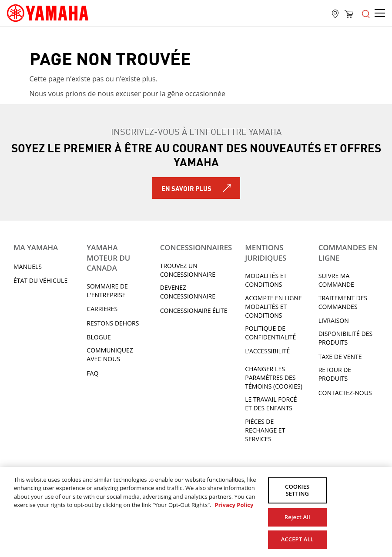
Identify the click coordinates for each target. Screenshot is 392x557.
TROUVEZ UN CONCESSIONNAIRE (188, 270)
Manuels (28, 267)
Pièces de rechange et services (265, 430)
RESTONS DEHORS (113, 323)
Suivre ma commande (336, 280)
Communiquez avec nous (110, 354)
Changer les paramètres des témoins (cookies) (274, 377)
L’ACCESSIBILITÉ (267, 351)
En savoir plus (186, 188)
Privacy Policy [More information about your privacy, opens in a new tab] (234, 505)
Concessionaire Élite (194, 310)
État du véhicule (40, 280)
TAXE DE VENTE (340, 357)
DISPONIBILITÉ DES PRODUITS (345, 338)
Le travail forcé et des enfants (271, 404)
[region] (196, 512)
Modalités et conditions (266, 280)
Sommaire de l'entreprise (107, 290)
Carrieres (102, 309)
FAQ (92, 373)
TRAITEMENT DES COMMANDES (343, 302)
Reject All (297, 517)
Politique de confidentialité (270, 333)
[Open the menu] (366, 13)
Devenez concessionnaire (188, 292)
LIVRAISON (334, 320)
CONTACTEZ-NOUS (345, 393)
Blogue (99, 337)
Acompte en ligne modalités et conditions (273, 307)
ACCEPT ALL (297, 539)
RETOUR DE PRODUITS (335, 374)
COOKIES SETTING (297, 490)
